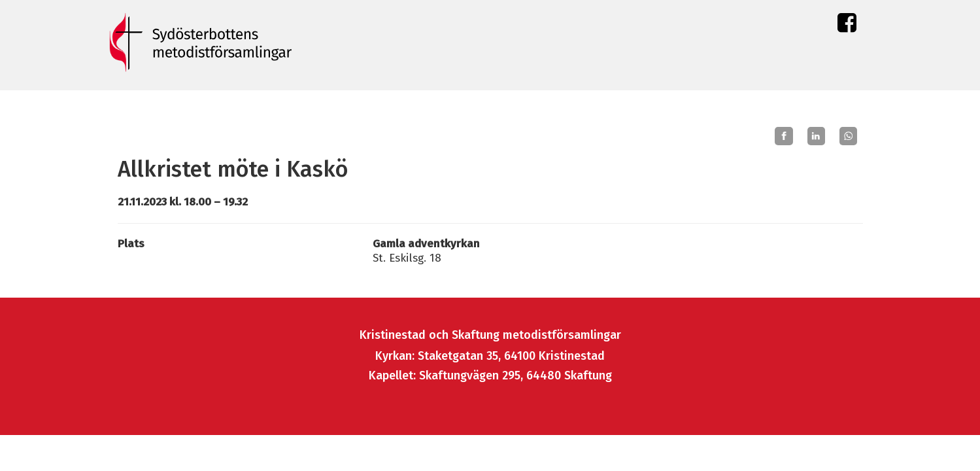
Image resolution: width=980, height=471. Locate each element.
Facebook (847, 26)
